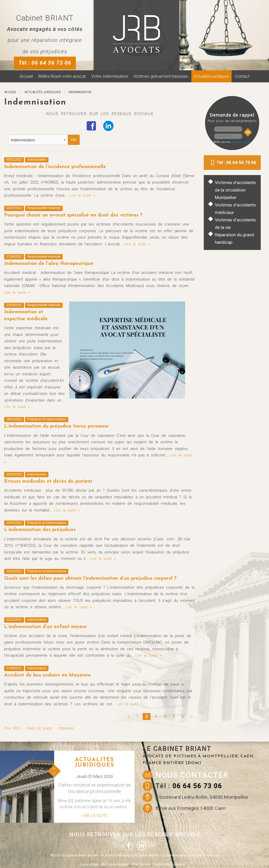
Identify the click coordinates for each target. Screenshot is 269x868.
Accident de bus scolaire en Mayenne (47, 675)
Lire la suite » (82, 195)
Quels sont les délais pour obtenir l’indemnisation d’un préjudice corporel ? (90, 579)
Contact (242, 76)
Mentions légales (115, 864)
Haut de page (39, 728)
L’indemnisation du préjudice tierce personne (56, 426)
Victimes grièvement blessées (161, 76)
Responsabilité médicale (44, 208)
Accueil (26, 76)
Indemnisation (80, 92)
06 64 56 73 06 (197, 786)
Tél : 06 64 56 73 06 (45, 63)
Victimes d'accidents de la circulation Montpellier (235, 190)
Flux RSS (12, 728)
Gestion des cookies (169, 864)
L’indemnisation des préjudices (40, 530)
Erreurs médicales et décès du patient (48, 481)
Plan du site (141, 864)
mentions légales (241, 142)
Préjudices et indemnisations (47, 419)
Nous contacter (192, 775)
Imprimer (66, 728)
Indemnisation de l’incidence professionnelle (55, 167)
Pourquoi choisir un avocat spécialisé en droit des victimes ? (73, 215)
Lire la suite (95, 816)
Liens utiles (89, 864)
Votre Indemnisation (110, 76)
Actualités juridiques (211, 76)
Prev (54, 769)
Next (54, 773)
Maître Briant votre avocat (62, 76)
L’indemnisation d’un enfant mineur (46, 627)
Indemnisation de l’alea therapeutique (49, 264)
